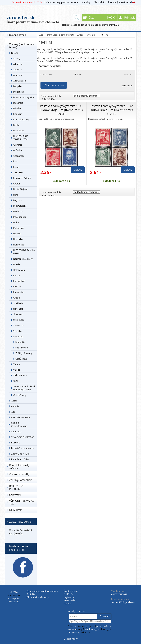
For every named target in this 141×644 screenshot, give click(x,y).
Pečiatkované (22, 348)
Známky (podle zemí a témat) (22, 46)
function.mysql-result (71, 49)
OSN (15, 381)
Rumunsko (18, 292)
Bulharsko (18, 103)
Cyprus (17, 184)
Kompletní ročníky (20, 459)
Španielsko (19, 325)
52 (49, 99)
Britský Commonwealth (23, 448)
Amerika (15, 406)
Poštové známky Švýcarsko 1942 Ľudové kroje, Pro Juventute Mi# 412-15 (111, 110)
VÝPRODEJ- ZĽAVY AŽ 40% (21, 502)
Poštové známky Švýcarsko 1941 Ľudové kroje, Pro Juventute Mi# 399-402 (62, 110)
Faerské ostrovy (21, 120)
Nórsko (17, 264)
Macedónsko (20, 217)
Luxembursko (20, 206)
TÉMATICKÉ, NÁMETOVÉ (23, 437)
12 (42, 99)
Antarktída (16, 432)
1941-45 (105, 35)
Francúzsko (19, 131)
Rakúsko (17, 287)
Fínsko (16, 125)
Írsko (16, 161)
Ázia (13, 412)
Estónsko (18, 114)
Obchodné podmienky (105, 2)
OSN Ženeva (21, 359)
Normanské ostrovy (23, 259)
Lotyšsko (18, 200)
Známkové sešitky (19, 474)
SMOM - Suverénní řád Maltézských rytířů (24, 388)
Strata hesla (69, 600)
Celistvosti (15, 495)
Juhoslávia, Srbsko (22, 178)
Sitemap (67, 604)
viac (72, 119)
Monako (17, 234)
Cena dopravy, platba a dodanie (62, 2)
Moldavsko (19, 228)
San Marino (19, 303)
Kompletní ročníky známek (19, 467)
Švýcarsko (18, 337)
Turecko (17, 364)
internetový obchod (86, 626)
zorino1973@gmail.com (123, 602)
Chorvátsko (19, 156)
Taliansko (18, 173)
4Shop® (80, 629)
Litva (16, 195)
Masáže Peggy (71, 639)
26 (45, 99)
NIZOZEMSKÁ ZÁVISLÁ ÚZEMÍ (24, 252)
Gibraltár (18, 145)
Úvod (41, 35)
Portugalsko (19, 281)
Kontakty (86, 2)
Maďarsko (18, 211)
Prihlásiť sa (69, 594)
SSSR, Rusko (19, 320)
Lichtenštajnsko (21, 189)
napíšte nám (16, 533)
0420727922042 (119, 594)
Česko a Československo (19, 424)
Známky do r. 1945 (20, 454)
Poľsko (17, 276)
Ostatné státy (20, 395)
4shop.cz (85, 632)
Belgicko (17, 86)
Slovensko (18, 309)
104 (53, 99)
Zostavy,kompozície (21, 480)
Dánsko (17, 108)
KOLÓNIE (16, 443)
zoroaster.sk (21, 18)
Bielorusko (19, 92)
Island (16, 167)
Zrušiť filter (127, 86)
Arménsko (18, 75)
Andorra (17, 70)
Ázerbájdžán (20, 81)
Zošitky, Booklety (24, 353)
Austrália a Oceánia (21, 417)
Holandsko (19, 245)
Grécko (17, 298)
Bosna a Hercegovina (24, 97)
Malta (16, 222)
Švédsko (17, 331)
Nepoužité (21, 342)
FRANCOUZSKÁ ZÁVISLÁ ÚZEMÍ (21, 138)
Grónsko (18, 150)
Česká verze (127, 2)
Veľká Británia (20, 375)
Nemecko (18, 239)
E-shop (71, 626)
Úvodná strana (18, 35)
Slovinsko (18, 314)
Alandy (17, 59)
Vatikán (17, 370)
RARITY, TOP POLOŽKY (17, 487)
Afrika (14, 401)
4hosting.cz (106, 629)
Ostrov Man (19, 270)
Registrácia (69, 597)
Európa (15, 53)
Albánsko (18, 64)
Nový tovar (15, 510)
